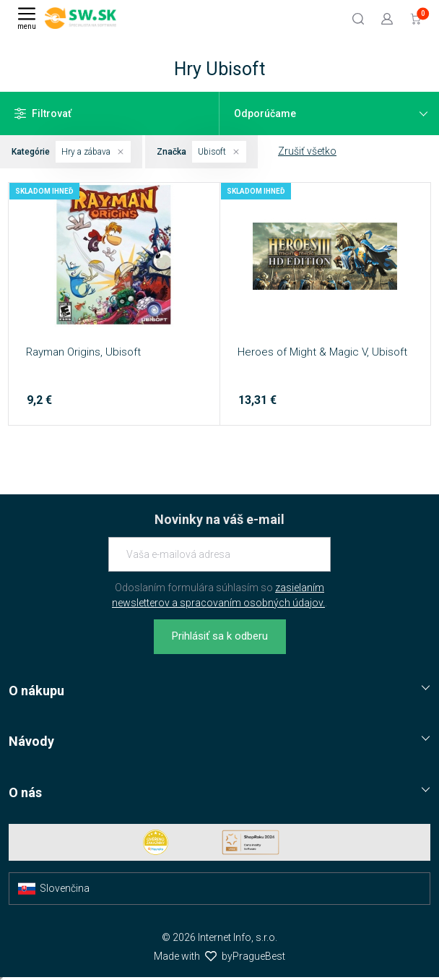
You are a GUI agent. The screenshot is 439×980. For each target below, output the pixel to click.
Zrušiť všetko (307, 151)
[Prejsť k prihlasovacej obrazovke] (387, 18)
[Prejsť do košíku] (416, 18)
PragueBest (259, 956)
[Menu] (27, 18)
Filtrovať (43, 113)
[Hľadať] (358, 18)
